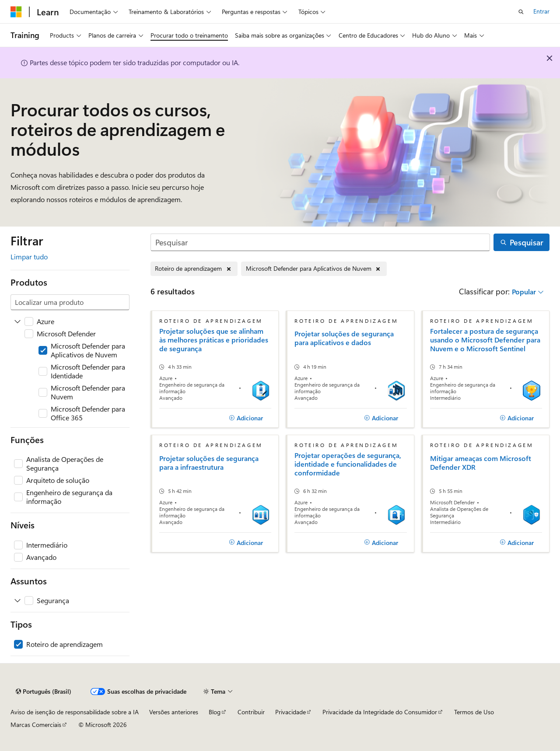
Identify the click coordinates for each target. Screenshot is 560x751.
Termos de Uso (474, 712)
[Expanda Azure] (17, 321)
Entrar (541, 11)
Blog (215, 712)
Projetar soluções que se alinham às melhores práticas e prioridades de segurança (214, 340)
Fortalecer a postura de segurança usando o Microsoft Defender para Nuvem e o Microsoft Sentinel (485, 340)
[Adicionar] (246, 418)
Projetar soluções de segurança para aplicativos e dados (344, 338)
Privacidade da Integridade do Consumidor (380, 712)
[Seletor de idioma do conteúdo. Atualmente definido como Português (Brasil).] (44, 692)
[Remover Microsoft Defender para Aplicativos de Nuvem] (314, 269)
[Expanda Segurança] (17, 601)
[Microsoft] (16, 12)
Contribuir (251, 712)
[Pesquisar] (320, 243)
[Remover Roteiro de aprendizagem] (194, 269)
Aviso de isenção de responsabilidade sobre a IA (75, 712)
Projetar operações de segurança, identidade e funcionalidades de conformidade (348, 464)
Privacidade (290, 712)
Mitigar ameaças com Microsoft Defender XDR (481, 463)
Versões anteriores (174, 712)
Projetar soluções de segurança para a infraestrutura (209, 463)
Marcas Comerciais (36, 725)
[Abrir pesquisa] (521, 12)
